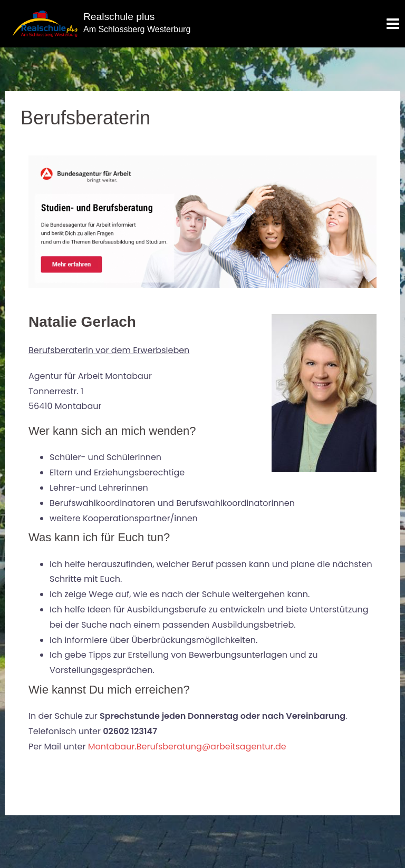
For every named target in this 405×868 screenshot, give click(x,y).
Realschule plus (119, 17)
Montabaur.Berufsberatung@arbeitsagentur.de (187, 747)
